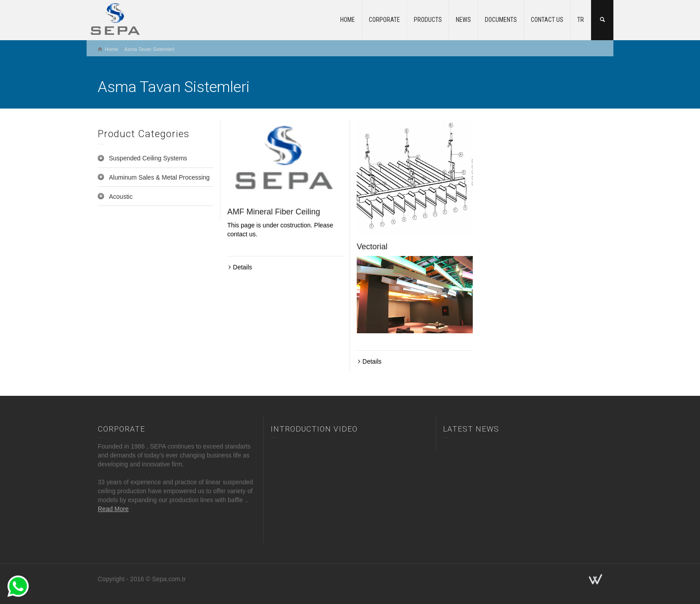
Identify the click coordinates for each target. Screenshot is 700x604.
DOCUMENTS (501, 20)
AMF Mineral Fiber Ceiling (274, 212)
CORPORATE (384, 20)
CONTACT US (547, 20)
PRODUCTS (428, 20)
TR (581, 20)
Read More (113, 509)
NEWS (463, 20)
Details (243, 267)
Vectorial (372, 247)
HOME (348, 20)
